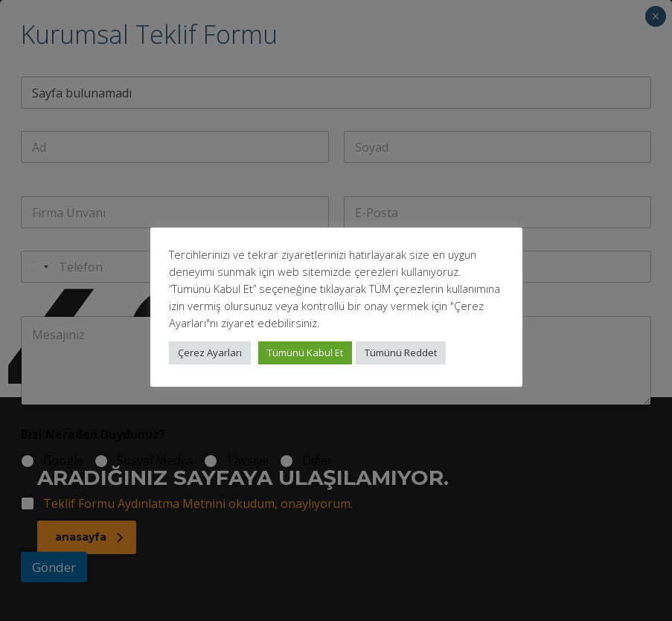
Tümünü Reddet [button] (401, 353)
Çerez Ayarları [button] (210, 353)
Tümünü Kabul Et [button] (305, 353)
